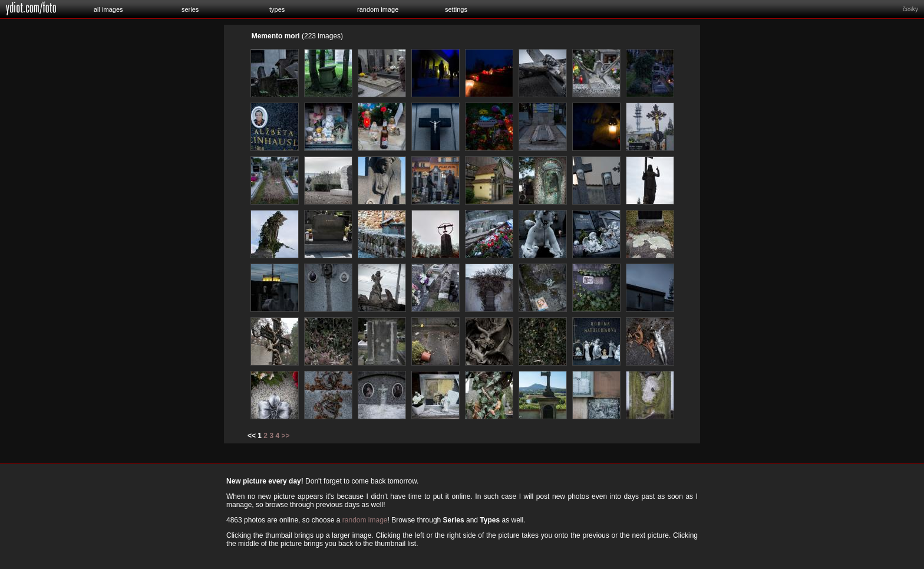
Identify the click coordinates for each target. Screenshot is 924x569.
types (277, 9)
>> (285, 436)
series (190, 9)
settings (456, 9)
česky (910, 9)
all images (108, 9)
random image (378, 9)
